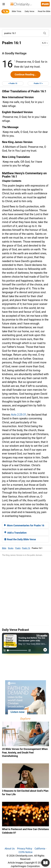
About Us (10, 849)
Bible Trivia (16, 11)
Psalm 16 (26, 548)
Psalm (18, 548)
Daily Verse (29, 11)
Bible (4, 548)
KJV (45, 43)
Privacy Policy (25, 849)
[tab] (26, 525)
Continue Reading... (26, 74)
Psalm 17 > (38, 83)
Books (11, 548)
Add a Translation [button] (15, 533)
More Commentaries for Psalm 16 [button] (24, 525)
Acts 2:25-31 (19, 415)
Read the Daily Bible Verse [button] (20, 539)
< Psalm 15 (13, 83)
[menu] (4, 5)
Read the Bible (44, 11)
